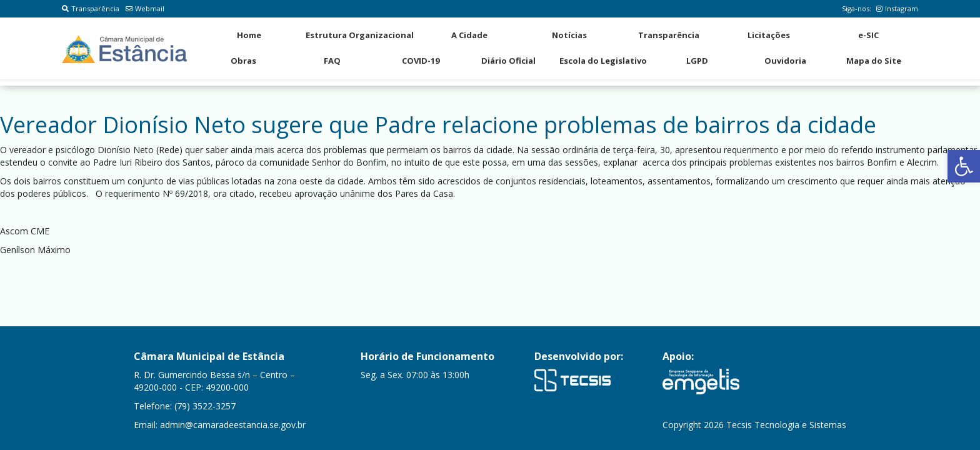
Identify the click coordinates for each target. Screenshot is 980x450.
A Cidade (469, 35)
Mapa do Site (874, 61)
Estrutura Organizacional (360, 35)
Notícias (569, 35)
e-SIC (868, 35)
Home (249, 35)
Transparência (91, 8)
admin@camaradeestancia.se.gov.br (233, 425)
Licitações (769, 35)
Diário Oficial (508, 61)
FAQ (332, 61)
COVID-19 (421, 61)
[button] (964, 166)
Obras (243, 61)
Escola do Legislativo (603, 61)
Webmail (145, 8)
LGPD (697, 61)
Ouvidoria (785, 61)
